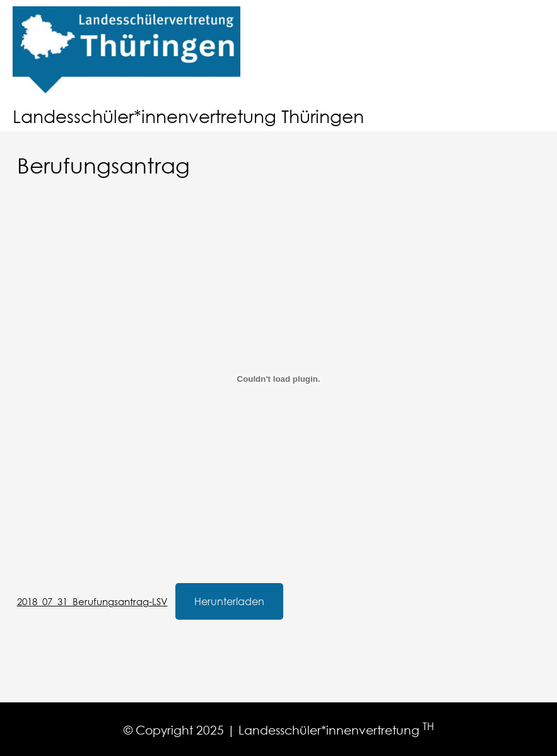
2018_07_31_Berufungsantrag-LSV (92, 601)
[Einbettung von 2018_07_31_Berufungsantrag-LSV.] (279, 379)
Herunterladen (229, 601)
